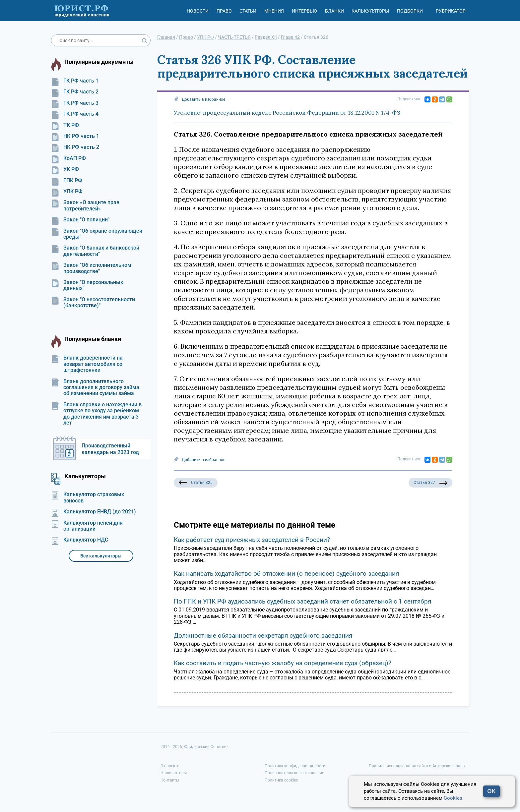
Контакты (170, 780)
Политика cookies (281, 780)
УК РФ (65, 169)
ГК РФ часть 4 (75, 114)
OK (491, 791)
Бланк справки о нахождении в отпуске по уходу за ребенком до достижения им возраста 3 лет (96, 414)
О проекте (170, 766)
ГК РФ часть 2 (75, 92)
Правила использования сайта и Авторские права (417, 766)
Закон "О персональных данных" (87, 285)
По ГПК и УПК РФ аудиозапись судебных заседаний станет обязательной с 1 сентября (302, 601)
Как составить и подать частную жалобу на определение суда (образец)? (283, 663)
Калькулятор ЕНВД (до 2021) (94, 512)
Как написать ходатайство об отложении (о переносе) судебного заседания (286, 574)
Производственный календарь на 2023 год (110, 449)
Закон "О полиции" (80, 220)
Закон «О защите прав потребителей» (85, 205)
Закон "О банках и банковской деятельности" (95, 251)
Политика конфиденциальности (295, 766)
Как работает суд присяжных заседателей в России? (252, 540)
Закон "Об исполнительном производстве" (91, 268)
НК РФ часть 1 (75, 136)
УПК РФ (67, 192)
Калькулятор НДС (80, 540)
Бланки (334, 11)
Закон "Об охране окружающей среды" (97, 234)
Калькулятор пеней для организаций (87, 526)
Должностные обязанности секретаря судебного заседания (263, 636)
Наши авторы (174, 773)
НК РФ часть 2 (75, 147)
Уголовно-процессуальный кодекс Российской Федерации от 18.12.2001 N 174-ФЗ (287, 113)
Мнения (274, 11)
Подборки (410, 11)
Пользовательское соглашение (294, 773)
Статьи (248, 11)
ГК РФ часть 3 (75, 103)
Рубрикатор (451, 11)
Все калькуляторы (101, 556)
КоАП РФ (68, 158)
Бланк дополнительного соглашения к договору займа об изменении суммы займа (95, 388)
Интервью (304, 11)
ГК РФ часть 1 (75, 81)
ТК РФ (65, 125)
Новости (198, 11)
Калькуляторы (370, 11)
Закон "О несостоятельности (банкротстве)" (93, 303)
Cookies (453, 798)
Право (224, 11)
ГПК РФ (67, 181)
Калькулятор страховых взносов (88, 497)
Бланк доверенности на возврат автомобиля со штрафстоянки (87, 364)
